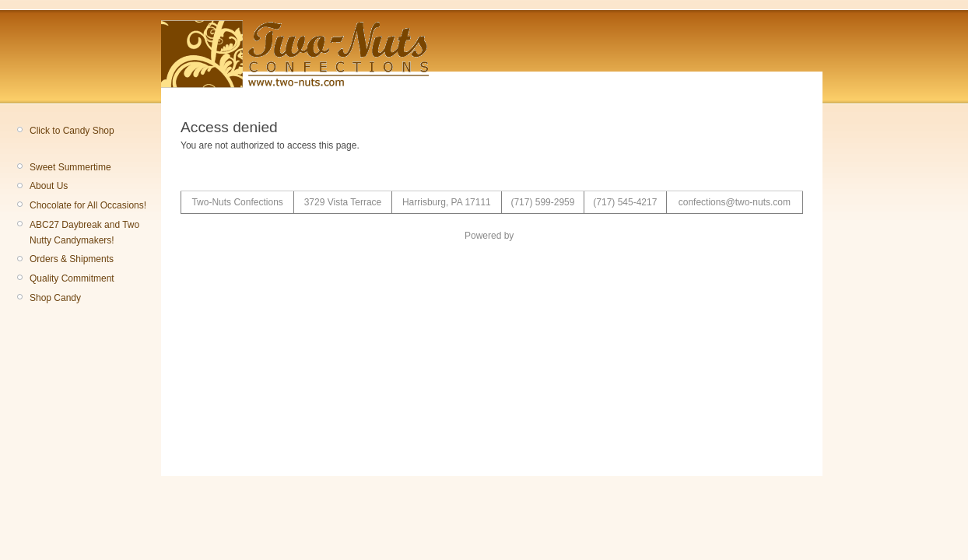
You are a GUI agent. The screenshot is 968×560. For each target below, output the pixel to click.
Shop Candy (55, 298)
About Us (49, 186)
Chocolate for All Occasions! (88, 205)
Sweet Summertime (70, 167)
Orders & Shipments (72, 259)
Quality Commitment (72, 278)
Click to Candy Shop (72, 131)
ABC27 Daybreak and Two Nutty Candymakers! (84, 233)
